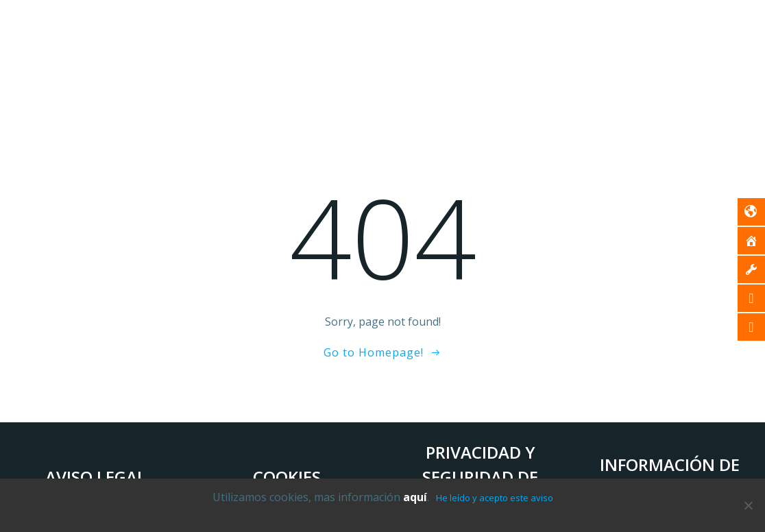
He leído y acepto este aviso (495, 498)
